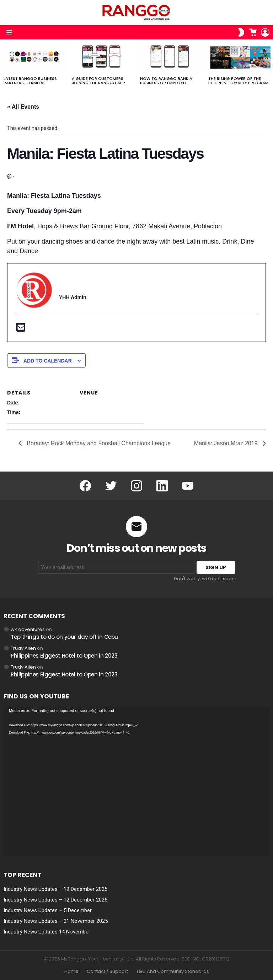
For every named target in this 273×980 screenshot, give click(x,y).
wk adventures (28, 629)
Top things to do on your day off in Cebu (64, 637)
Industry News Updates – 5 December (48, 910)
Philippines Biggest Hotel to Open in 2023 (64, 656)
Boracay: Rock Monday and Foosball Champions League (98, 443)
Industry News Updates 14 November (47, 932)
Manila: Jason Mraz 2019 (227, 443)
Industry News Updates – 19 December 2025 (55, 889)
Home (71, 971)
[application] (136, 782)
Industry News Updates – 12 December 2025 (55, 900)
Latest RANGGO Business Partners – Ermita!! (30, 81)
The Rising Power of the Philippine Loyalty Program (239, 81)
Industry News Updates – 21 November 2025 (56, 921)
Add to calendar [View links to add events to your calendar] (48, 361)
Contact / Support (107, 971)
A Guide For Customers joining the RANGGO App (98, 81)
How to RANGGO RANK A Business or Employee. (166, 81)
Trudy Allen (23, 648)
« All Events (23, 107)
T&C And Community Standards (173, 971)
